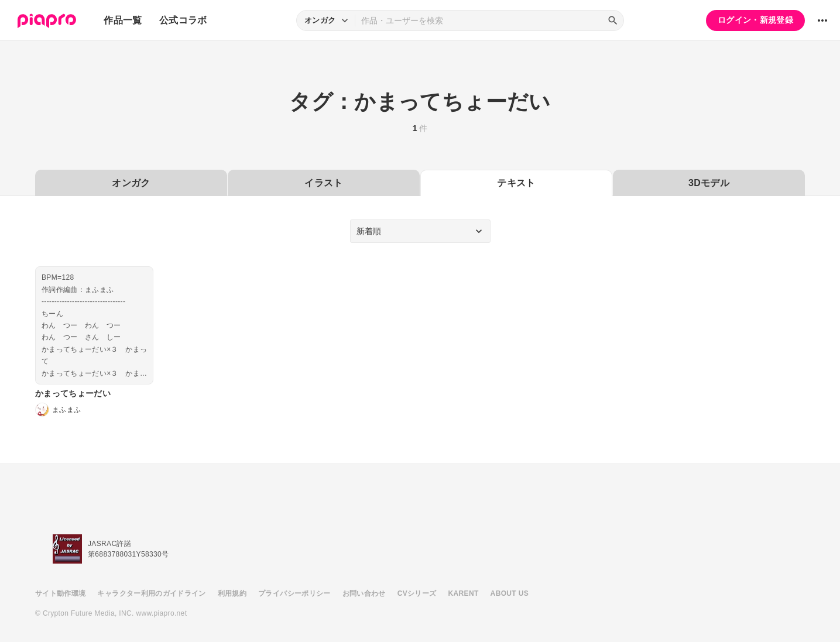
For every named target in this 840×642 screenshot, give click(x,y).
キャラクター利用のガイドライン (151, 593)
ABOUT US (510, 593)
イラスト (323, 183)
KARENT (464, 593)
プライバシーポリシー (294, 593)
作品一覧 (123, 20)
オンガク (131, 183)
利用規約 (232, 593)
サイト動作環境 (60, 593)
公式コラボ (183, 20)
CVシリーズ (417, 593)
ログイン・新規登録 (755, 20)
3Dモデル (709, 183)
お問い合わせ (364, 593)
